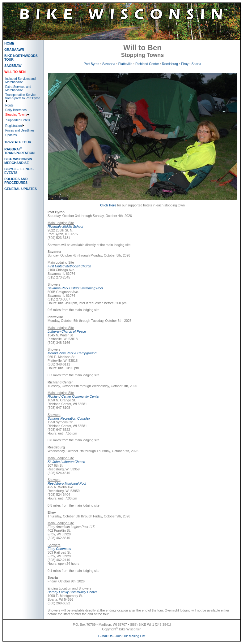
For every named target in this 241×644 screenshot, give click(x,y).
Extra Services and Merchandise (18, 89)
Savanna (109, 64)
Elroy (185, 64)
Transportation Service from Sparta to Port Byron (23, 97)
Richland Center (147, 64)
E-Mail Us (105, 636)
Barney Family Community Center (72, 592)
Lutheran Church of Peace (67, 331)
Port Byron (91, 64)
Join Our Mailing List (131, 636)
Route (9, 105)
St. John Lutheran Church (66, 462)
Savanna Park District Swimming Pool (75, 288)
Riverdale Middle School (65, 227)
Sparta (196, 64)
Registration (13, 126)
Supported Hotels (18, 120)
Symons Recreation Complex (69, 418)
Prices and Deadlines (20, 130)
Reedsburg (170, 64)
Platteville (125, 64)
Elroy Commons (59, 549)
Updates (11, 135)
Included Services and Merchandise (20, 80)
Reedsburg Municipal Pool (67, 483)
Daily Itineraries (16, 110)
